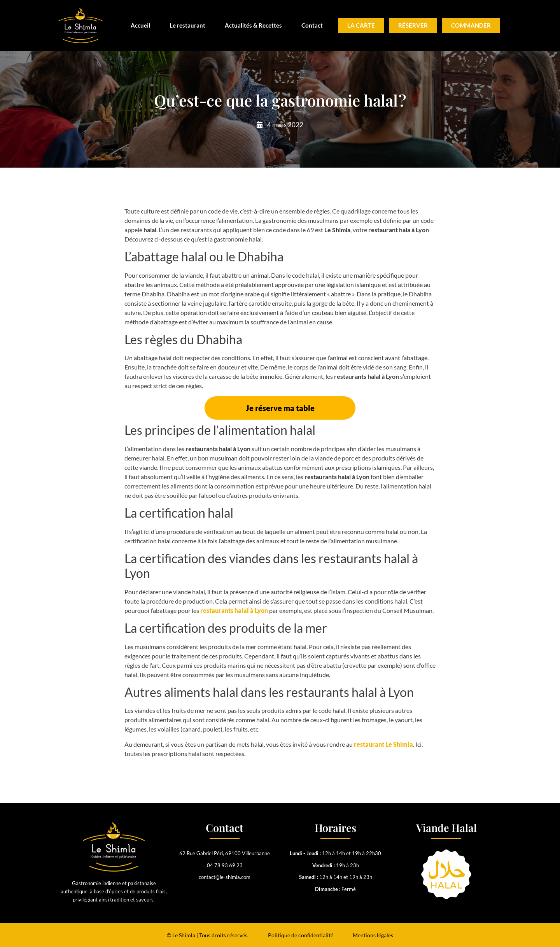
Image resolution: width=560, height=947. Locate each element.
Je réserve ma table (280, 408)
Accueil (140, 25)
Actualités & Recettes (253, 25)
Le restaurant (187, 25)
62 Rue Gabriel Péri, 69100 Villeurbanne (225, 853)
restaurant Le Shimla (383, 744)
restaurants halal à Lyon (234, 610)
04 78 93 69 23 (225, 865)
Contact (312, 25)
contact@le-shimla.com (225, 877)
